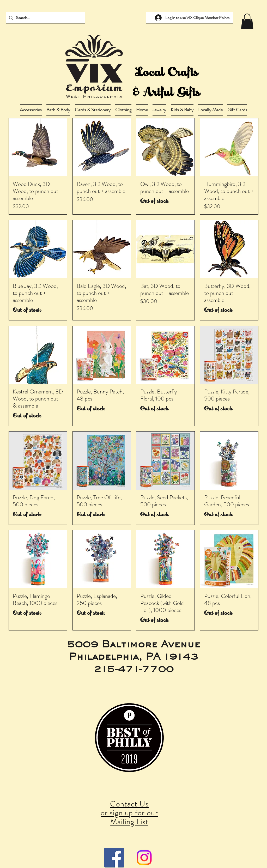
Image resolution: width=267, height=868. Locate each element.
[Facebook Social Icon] (114, 858)
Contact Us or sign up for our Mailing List (129, 813)
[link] (247, 21)
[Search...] (45, 18)
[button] (58, 110)
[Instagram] (144, 858)
